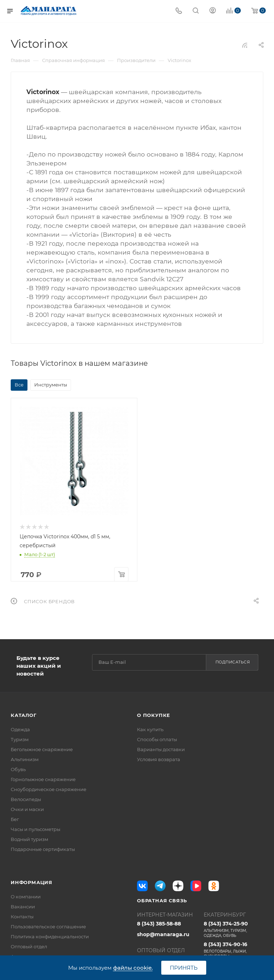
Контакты (22, 917)
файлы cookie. (133, 968)
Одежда (20, 729)
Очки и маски (27, 809)
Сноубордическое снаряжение (49, 789)
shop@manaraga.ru (163, 934)
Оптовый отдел (29, 946)
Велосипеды (26, 799)
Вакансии (23, 907)
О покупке (154, 715)
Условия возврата (159, 759)
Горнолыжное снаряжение (43, 779)
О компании (26, 897)
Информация (32, 882)
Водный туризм (29, 839)
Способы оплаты (157, 739)
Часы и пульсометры (35, 829)
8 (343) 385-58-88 (159, 924)
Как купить (150, 729)
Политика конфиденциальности (50, 937)
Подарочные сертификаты (43, 849)
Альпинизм (25, 759)
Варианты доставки (161, 749)
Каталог (24, 715)
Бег (15, 819)
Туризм (20, 739)
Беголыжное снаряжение (42, 749)
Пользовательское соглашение (48, 927)
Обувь (18, 769)
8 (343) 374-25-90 (234, 929)
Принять (184, 968)
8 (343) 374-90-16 (234, 950)
